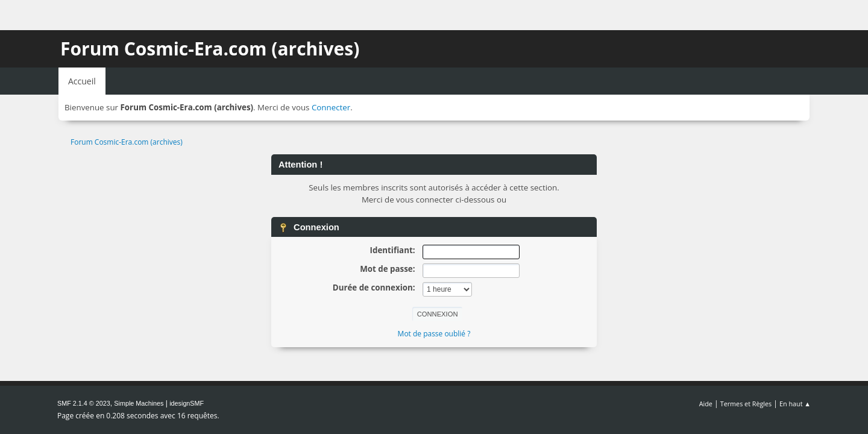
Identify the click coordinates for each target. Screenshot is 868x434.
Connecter (331, 107)
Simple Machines (139, 403)
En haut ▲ (795, 404)
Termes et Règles (746, 404)
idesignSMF (187, 403)
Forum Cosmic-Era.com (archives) (210, 49)
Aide (706, 404)
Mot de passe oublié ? (434, 334)
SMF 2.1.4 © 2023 (84, 403)
